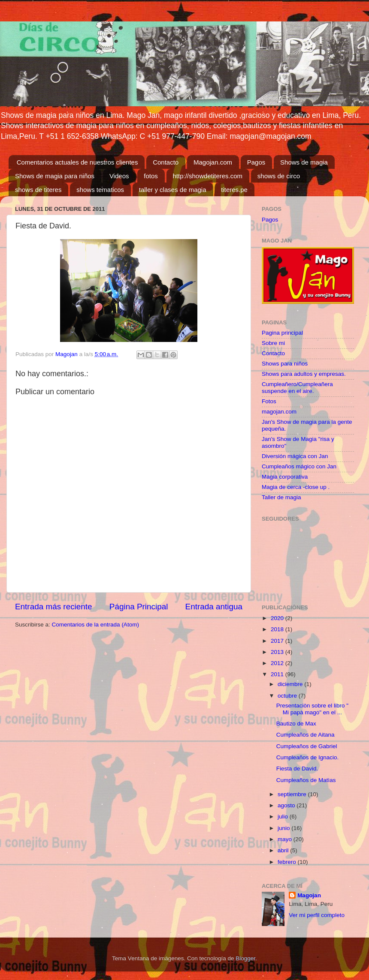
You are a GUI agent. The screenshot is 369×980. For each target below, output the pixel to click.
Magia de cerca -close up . (296, 487)
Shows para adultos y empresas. (304, 374)
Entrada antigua (214, 607)
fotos (151, 176)
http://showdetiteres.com (208, 176)
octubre (288, 696)
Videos (119, 176)
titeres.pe (234, 190)
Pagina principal (282, 333)
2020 (278, 618)
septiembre (293, 794)
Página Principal (139, 607)
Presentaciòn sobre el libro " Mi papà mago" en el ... (312, 709)
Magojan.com (213, 162)
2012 (278, 663)
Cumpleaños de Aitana (305, 735)
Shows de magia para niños (55, 176)
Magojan (309, 895)
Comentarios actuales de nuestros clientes (77, 162)
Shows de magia (304, 162)
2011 (278, 674)
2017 (278, 641)
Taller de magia (281, 497)
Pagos (256, 162)
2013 (278, 652)
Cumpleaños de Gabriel (307, 746)
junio (284, 828)
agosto (287, 805)
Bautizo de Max (296, 724)
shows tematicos (100, 190)
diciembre (291, 684)
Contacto (166, 162)
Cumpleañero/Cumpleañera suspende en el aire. (297, 388)
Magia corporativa (285, 477)
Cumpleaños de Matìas (306, 780)
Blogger (245, 958)
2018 (278, 629)
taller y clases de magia (173, 190)
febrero (288, 862)
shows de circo (279, 176)
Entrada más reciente (54, 607)
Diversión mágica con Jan (295, 456)
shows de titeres (38, 190)
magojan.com (279, 412)
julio (284, 817)
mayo (286, 839)
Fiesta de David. (297, 769)
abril (284, 850)
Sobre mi (273, 343)
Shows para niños (285, 364)
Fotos (269, 401)
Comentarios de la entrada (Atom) (95, 625)
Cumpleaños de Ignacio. (308, 757)
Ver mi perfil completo (317, 915)
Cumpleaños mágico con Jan (299, 466)
